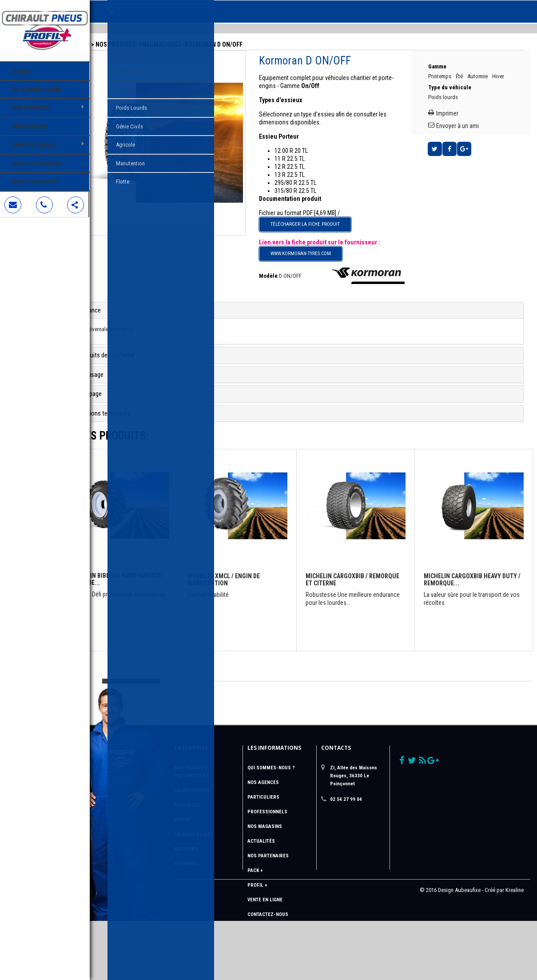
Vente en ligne (291, 889)
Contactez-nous (294, 903)
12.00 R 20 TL (316, 140)
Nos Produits (30, 108)
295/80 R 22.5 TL (320, 172)
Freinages (218, 853)
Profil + (283, 874)
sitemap (283, 918)
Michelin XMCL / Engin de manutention (253, 556)
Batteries (218, 838)
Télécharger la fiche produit (330, 213)
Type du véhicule (461, 85)
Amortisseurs (223, 779)
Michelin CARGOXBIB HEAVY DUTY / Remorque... (466, 556)
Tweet (446, 148)
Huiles (214, 809)
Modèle (293, 265)
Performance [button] (127, 299)
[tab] (314, 299)
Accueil (22, 71)
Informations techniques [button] (142, 402)
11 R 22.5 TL (314, 148)
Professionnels (34, 145)
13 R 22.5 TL (314, 164)
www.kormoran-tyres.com (326, 242)
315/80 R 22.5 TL (320, 180)
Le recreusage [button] (128, 364)
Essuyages (219, 794)
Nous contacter (35, 182)
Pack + (281, 859)
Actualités (287, 830)
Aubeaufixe (468, 949)
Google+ (475, 148)
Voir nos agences (36, 163)
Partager (460, 148)
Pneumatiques (203, 33)
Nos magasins (290, 815)
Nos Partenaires (294, 845)
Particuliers (30, 126)
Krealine (515, 949)
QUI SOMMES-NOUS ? (297, 757)
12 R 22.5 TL (314, 156)
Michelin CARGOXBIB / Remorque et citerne (354, 556)
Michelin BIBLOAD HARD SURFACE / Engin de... (146, 555)
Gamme (449, 56)
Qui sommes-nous (36, 90)
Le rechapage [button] (127, 383)
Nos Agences (289, 771)
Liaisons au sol (225, 823)
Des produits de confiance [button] (144, 344)
